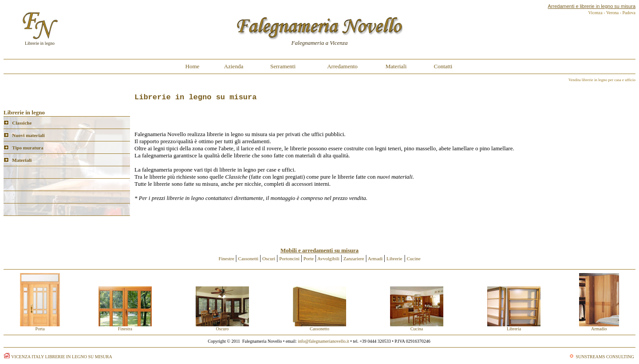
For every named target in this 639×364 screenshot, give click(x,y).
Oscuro (222, 327)
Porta (40, 327)
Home (193, 66)
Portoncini (289, 258)
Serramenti (283, 66)
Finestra (125, 327)
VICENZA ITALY (28, 357)
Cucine (414, 258)
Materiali (396, 66)
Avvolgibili (329, 258)
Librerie (394, 258)
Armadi (376, 258)
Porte (309, 258)
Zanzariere (354, 258)
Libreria (514, 327)
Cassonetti (248, 258)
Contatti (443, 66)
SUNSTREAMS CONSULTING (605, 357)
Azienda (234, 66)
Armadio (599, 327)
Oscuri (269, 258)
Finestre (227, 258)
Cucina (417, 327)
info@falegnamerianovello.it (323, 341)
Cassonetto (319, 327)
